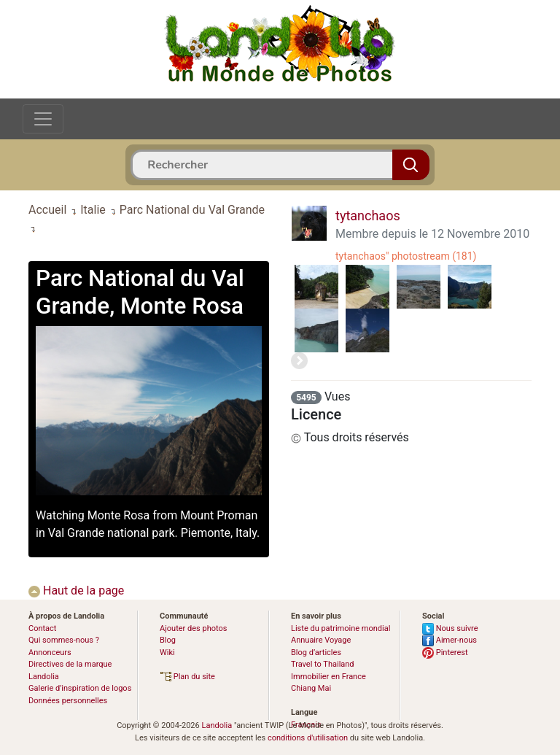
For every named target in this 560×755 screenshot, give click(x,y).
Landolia (217, 725)
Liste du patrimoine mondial (341, 628)
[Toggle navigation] (43, 119)
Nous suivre (450, 628)
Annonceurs (50, 653)
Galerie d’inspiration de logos (80, 688)
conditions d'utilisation (308, 738)
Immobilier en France (328, 677)
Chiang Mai (311, 688)
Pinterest (445, 653)
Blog (168, 640)
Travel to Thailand (323, 664)
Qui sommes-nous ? (64, 640)
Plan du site (187, 677)
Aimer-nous (450, 640)
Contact (42, 628)
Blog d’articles (316, 653)
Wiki (167, 653)
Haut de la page (76, 591)
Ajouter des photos (193, 628)
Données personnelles (68, 701)
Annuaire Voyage (321, 640)
